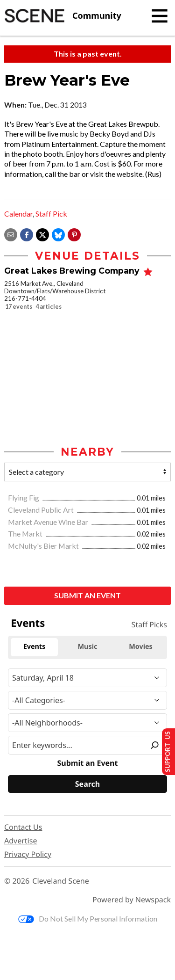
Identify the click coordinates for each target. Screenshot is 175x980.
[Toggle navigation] (160, 16)
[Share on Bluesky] (58, 234)
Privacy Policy (28, 854)
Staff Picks (149, 624)
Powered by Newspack (132, 900)
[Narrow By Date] (87, 678)
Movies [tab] (141, 647)
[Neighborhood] (87, 723)
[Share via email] (11, 234)
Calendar (18, 214)
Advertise (21, 841)
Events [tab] (35, 647)
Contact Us (23, 827)
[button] (74, 234)
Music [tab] (88, 647)
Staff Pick (51, 214)
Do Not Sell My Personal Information (88, 918)
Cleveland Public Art (42, 510)
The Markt (26, 534)
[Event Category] (87, 700)
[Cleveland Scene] (63, 16)
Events (28, 623)
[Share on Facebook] (27, 234)
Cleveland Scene (61, 881)
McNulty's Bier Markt (44, 546)
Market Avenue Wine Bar (49, 522)
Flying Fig (24, 497)
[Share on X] (42, 234)
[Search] (87, 784)
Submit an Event (87, 595)
